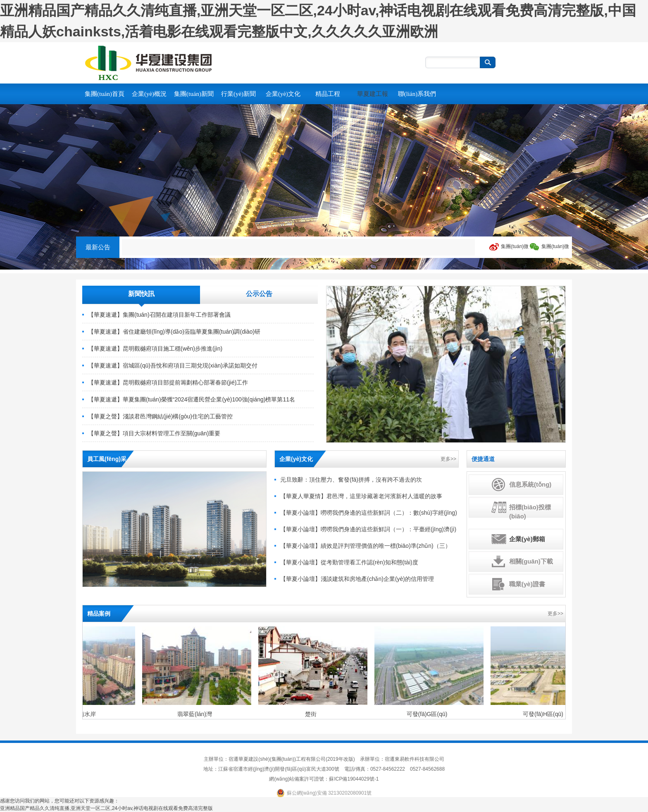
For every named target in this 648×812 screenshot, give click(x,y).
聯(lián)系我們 (417, 94)
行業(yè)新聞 (238, 94)
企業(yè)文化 (283, 94)
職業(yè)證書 (527, 584)
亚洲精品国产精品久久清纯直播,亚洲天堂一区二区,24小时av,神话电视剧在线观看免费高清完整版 (106, 808)
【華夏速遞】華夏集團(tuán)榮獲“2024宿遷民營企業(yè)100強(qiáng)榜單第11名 (192, 399)
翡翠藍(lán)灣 (195, 714)
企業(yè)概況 (149, 94)
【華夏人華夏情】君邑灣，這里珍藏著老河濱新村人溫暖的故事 (361, 496)
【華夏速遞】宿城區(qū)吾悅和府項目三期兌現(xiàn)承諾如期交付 (173, 365)
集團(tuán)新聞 (194, 94)
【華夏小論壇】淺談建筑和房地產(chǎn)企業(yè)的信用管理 (357, 579)
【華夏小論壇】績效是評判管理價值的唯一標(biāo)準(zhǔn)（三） (366, 546)
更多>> (448, 459)
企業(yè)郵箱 (527, 539)
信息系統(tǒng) (530, 484)
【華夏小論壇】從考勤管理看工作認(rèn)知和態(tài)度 (349, 562)
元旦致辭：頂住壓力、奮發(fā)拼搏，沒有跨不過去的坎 (351, 480)
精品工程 (328, 94)
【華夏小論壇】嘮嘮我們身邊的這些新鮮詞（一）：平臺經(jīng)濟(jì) (368, 529)
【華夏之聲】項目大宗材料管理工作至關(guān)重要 (154, 433)
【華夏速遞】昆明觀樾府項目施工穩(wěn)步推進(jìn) (155, 349)
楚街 (312, 714)
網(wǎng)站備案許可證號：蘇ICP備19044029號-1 (324, 779)
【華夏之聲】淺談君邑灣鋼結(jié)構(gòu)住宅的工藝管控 (160, 416)
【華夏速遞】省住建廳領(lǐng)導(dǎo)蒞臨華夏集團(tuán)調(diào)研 (174, 332)
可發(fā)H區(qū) (544, 714)
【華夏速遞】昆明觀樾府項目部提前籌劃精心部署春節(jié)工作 (168, 382)
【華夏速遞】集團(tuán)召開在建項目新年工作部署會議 (159, 315)
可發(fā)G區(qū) (428, 714)
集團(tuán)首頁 (105, 94)
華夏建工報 (373, 94)
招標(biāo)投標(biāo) (530, 512)
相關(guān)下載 (531, 561)
